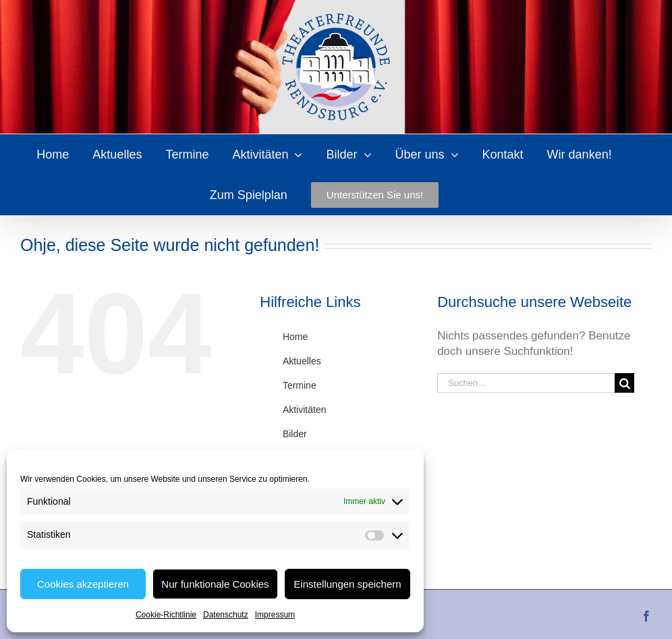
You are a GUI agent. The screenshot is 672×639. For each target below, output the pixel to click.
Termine (300, 385)
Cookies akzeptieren (83, 584)
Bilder (295, 434)
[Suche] (624, 383)
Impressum (275, 615)
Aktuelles (302, 361)
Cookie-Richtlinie (166, 615)
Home (295, 337)
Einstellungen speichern (347, 584)
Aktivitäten (305, 410)
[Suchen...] (526, 383)
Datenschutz (226, 615)
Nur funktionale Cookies (215, 584)
